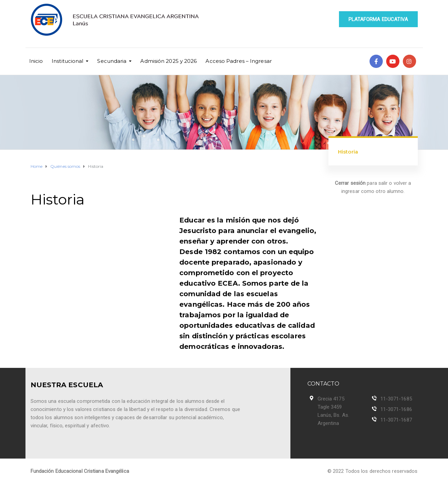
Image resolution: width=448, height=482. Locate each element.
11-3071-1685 (396, 399)
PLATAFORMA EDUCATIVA (378, 19)
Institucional (67, 61)
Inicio (36, 61)
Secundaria (112, 61)
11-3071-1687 (396, 420)
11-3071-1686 (396, 409)
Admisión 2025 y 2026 (168, 61)
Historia (348, 152)
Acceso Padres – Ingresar (238, 61)
